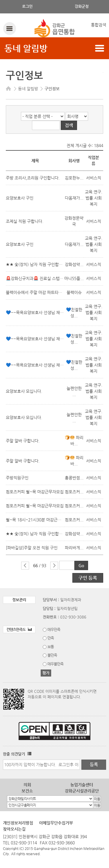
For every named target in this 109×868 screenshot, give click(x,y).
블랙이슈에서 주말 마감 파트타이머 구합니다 (44, 292)
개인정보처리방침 (18, 823)
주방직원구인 (17, 478)
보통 (51, 647)
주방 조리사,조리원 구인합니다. (33, 178)
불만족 (52, 655)
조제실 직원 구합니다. (25, 221)
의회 (27, 785)
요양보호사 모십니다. (24, 391)
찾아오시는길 (14, 829)
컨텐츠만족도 (19, 629)
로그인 (27, 6)
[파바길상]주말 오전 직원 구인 (32, 548)
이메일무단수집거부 (56, 823)
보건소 (27, 791)
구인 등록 (88, 578)
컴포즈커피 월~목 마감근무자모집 (35, 492)
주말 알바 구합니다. (23, 441)
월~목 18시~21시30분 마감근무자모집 (39, 520)
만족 (51, 638)
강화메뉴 (9, 28)
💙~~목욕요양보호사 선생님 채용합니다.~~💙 (46, 312)
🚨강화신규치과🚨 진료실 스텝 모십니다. (41, 278)
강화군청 (82, 6)
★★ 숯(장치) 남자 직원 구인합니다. (37, 264)
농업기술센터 (82, 785)
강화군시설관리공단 (82, 791)
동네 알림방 (26, 48)
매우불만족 (55, 664)
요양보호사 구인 (20, 198)
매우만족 (54, 629)
